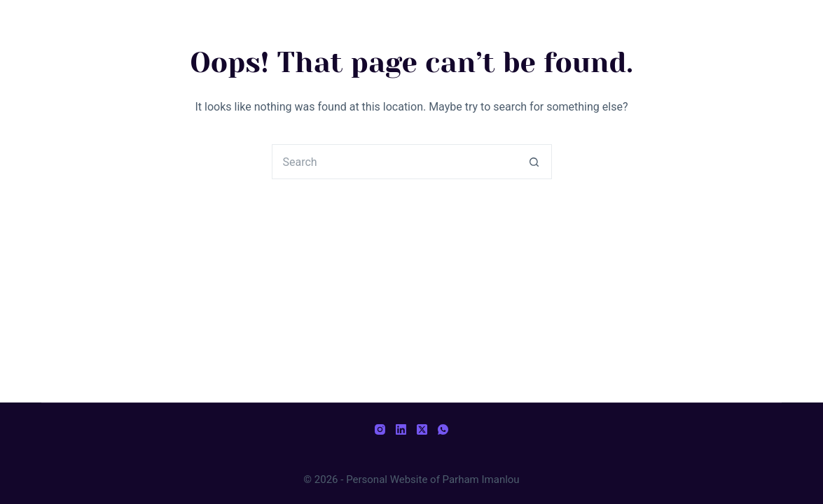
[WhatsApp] (443, 429)
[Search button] (534, 162)
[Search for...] (394, 162)
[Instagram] (380, 429)
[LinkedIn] (401, 429)
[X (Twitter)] (422, 429)
